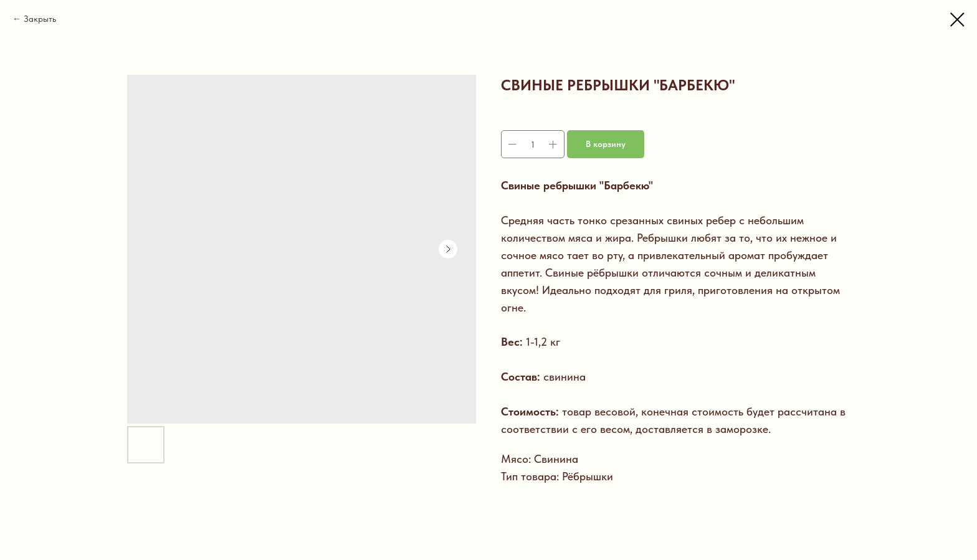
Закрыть (40, 19)
